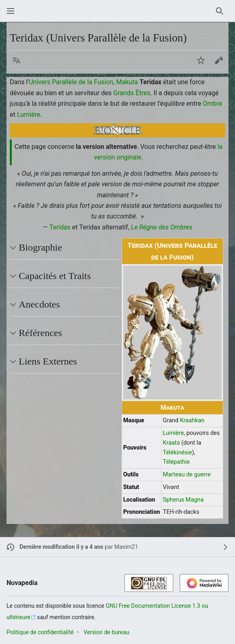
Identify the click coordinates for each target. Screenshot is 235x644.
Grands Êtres (132, 93)
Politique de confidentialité (40, 632)
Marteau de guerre (187, 475)
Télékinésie (178, 453)
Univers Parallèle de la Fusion (71, 82)
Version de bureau (106, 632)
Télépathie (176, 462)
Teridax (60, 227)
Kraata (172, 443)
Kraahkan (192, 420)
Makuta (127, 82)
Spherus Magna (183, 500)
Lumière (29, 115)
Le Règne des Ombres (162, 227)
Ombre (213, 104)
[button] (16, 60)
